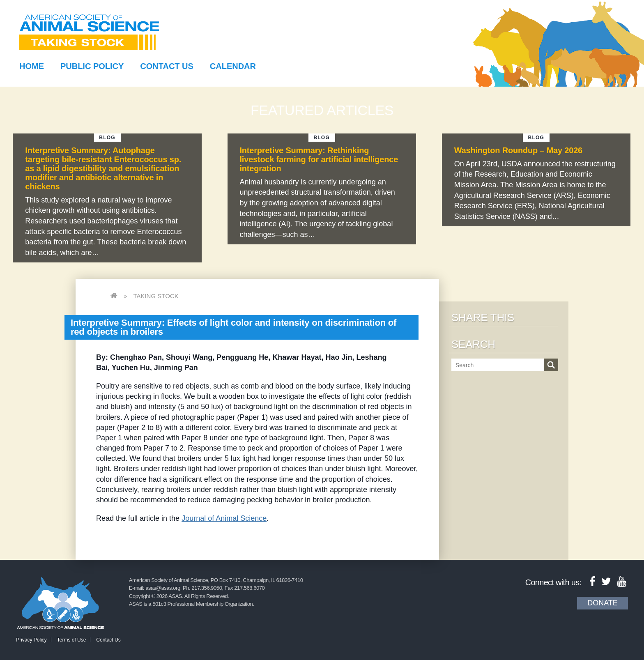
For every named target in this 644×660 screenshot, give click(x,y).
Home (32, 66)
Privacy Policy (31, 640)
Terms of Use (72, 640)
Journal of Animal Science (224, 518)
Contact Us (167, 66)
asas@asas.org (163, 588)
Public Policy (92, 66)
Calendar (233, 66)
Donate (603, 603)
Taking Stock (156, 296)
